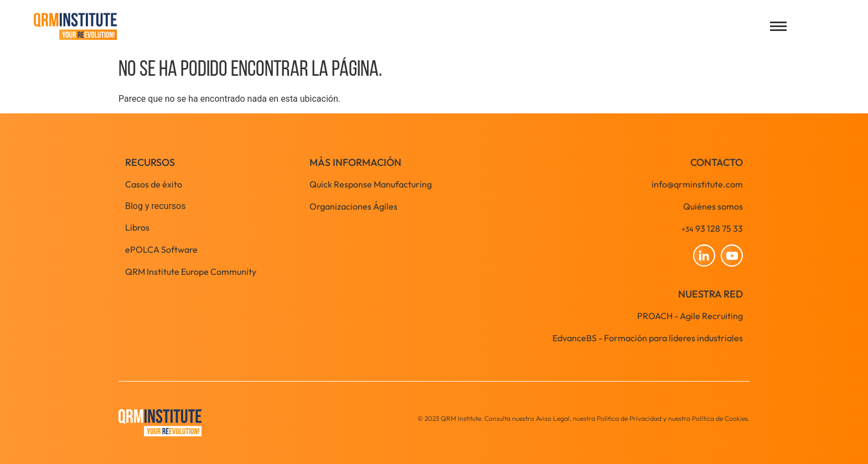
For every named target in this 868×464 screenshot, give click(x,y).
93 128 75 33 (712, 228)
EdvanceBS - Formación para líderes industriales (648, 338)
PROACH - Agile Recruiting (690, 316)
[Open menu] (778, 26)
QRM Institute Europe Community (191, 272)
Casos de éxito (154, 184)
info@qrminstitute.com (697, 184)
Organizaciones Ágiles (353, 206)
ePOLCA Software (161, 249)
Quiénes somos (713, 206)
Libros (137, 227)
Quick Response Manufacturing (371, 184)
